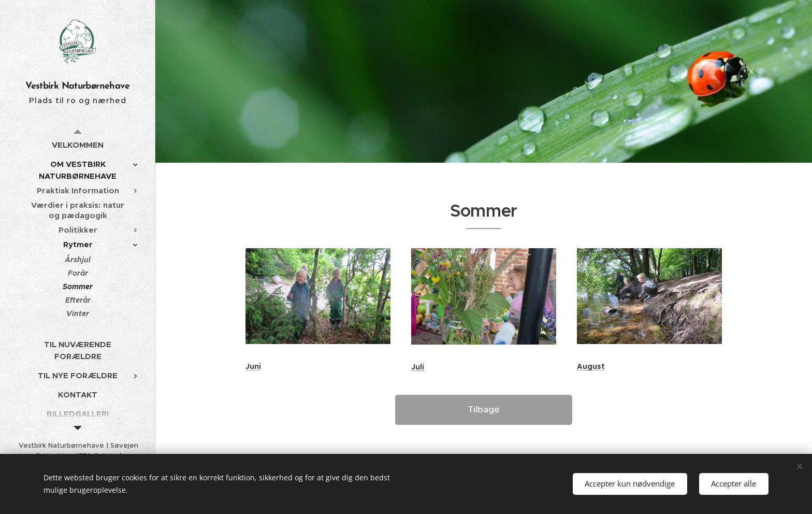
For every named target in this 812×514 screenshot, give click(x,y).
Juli (418, 367)
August (591, 366)
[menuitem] (78, 145)
